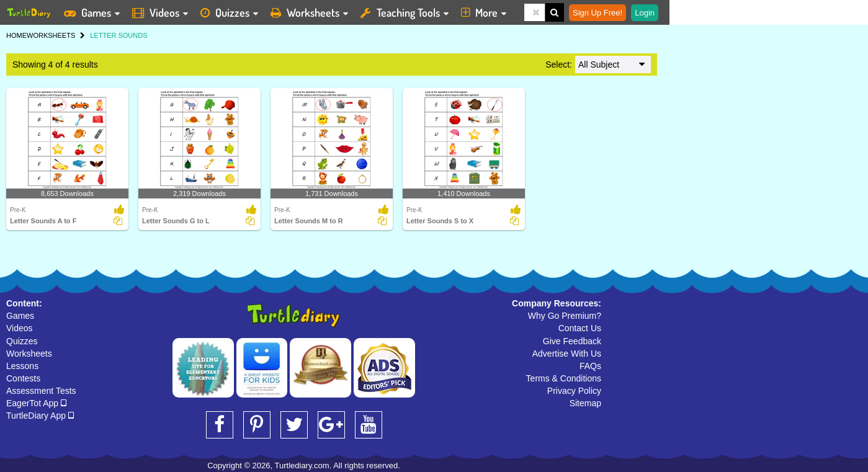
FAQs (590, 366)
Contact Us (580, 328)
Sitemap (585, 403)
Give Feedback (572, 341)
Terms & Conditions (564, 378)
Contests (23, 378)
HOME (16, 35)
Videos (20, 328)
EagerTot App (36, 403)
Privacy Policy (574, 391)
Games (20, 316)
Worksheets (29, 354)
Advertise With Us (567, 354)
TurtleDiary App (40, 416)
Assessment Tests (41, 391)
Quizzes (22, 341)
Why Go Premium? (565, 316)
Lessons (22, 366)
